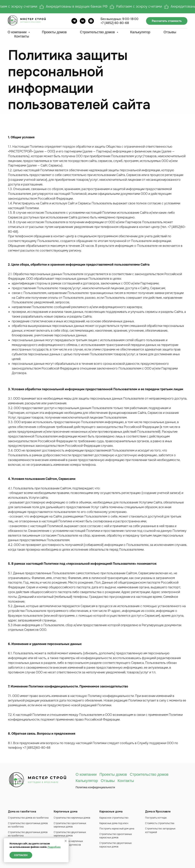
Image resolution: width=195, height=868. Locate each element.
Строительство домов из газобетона (28, 818)
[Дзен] (91, 21)
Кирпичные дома (66, 811)
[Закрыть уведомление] (66, 841)
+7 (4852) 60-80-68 (115, 23)
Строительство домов (98, 32)
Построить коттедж (156, 818)
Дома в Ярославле (158, 811)
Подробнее (54, 847)
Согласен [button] (21, 855)
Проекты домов (54, 32)
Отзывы (170, 32)
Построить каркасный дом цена (117, 829)
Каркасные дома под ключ (114, 823)
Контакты (22, 36)
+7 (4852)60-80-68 (37, 748)
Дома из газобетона (22, 811)
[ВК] (83, 21)
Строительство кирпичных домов (72, 818)
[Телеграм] (74, 21)
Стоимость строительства (160, 823)
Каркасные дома (111, 811)
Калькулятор (140, 32)
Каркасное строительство (114, 818)
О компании (18, 32)
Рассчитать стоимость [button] (167, 21)
